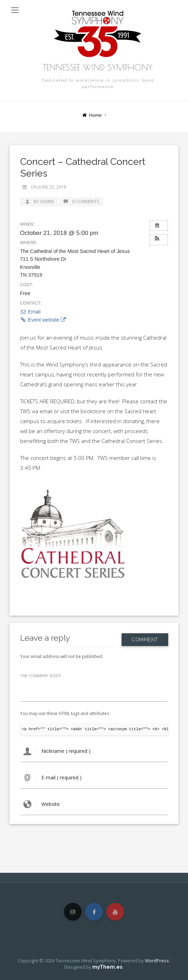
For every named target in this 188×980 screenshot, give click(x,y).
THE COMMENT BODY (41, 676)
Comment (145, 638)
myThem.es (107, 967)
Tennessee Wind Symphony (98, 67)
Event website (43, 320)
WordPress (157, 961)
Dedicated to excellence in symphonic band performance (98, 83)
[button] (159, 239)
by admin (39, 201)
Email (30, 312)
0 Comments (81, 201)
